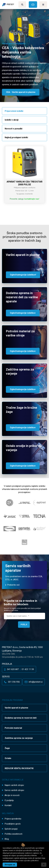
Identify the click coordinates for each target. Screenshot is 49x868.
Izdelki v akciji (12, 120)
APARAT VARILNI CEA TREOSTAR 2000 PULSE (24, 183)
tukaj (39, 856)
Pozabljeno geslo (13, 824)
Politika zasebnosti (13, 834)
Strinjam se (10, 865)
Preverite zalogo (17, 199)
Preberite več (13, 585)
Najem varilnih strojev (14, 785)
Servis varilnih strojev (14, 790)
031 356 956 (14, 682)
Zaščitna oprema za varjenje (19, 738)
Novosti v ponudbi (14, 129)
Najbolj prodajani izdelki (16, 137)
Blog (7, 839)
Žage (7, 748)
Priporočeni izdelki (14, 111)
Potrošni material (13, 728)
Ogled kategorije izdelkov (23, 313)
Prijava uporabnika (13, 819)
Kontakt (8, 805)
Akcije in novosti (12, 795)
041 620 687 (13, 669)
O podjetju (9, 800)
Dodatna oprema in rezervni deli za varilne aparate (22, 297)
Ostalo (8, 758)
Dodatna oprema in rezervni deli (21, 718)
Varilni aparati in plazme (23, 255)
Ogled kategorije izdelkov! (23, 275)
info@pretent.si (36, 682)
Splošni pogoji (11, 829)
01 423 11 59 (28, 669)
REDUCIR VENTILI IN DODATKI (19, 768)
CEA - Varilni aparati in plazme (21, 92)
